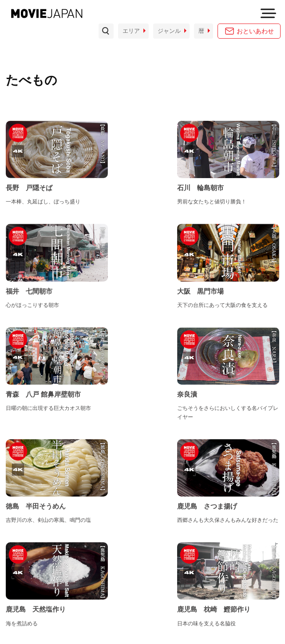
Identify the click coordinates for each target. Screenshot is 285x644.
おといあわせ (255, 31)
